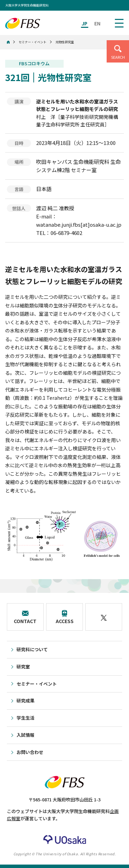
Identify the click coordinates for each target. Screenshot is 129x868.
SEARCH (118, 57)
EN (97, 23)
